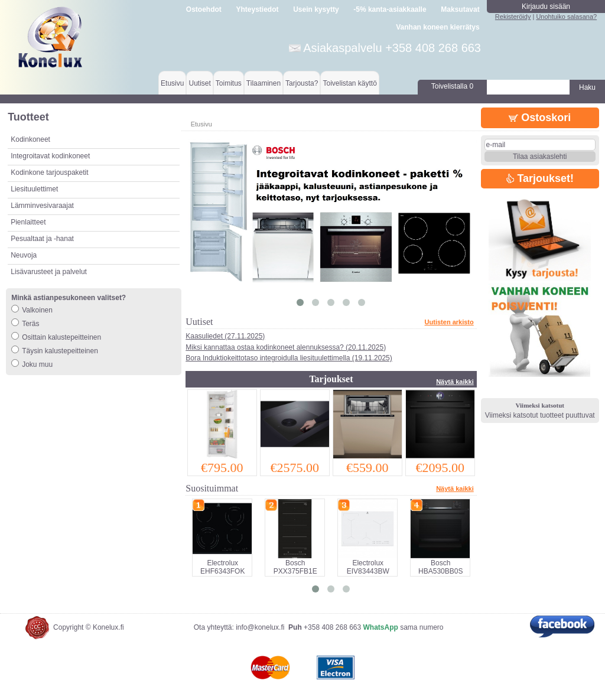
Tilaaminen (264, 83)
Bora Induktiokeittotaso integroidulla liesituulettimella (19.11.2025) (289, 358)
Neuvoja (24, 255)
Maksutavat (460, 9)
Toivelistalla (452, 86)
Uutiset (199, 83)
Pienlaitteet (28, 222)
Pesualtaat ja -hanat (42, 239)
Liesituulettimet (34, 189)
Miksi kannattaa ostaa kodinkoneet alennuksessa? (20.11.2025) (286, 347)
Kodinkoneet (30, 139)
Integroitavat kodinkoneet (50, 156)
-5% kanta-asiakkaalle (390, 9)
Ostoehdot (204, 9)
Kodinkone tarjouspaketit (49, 172)
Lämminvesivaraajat (42, 206)
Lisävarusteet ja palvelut (49, 272)
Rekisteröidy (513, 17)
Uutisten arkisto (449, 322)
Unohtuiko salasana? (566, 17)
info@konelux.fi (260, 627)
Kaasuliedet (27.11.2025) (225, 336)
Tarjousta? (302, 83)
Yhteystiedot (258, 9)
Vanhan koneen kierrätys (438, 27)
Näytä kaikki (455, 382)
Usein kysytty (316, 9)
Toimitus (229, 83)
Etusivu (172, 83)
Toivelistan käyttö (349, 83)
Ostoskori (540, 118)
